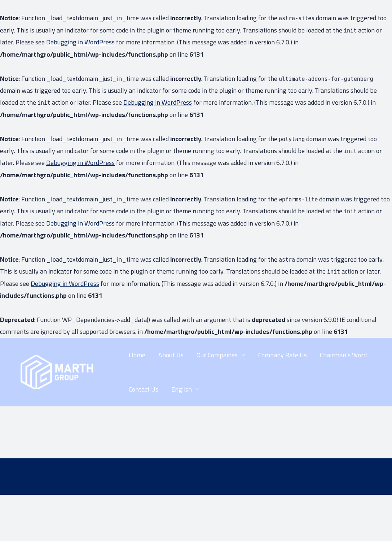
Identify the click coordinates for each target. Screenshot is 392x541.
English (182, 389)
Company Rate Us (283, 355)
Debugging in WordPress (80, 42)
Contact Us (144, 389)
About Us (171, 355)
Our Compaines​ (217, 355)
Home (137, 355)
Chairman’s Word (343, 355)
